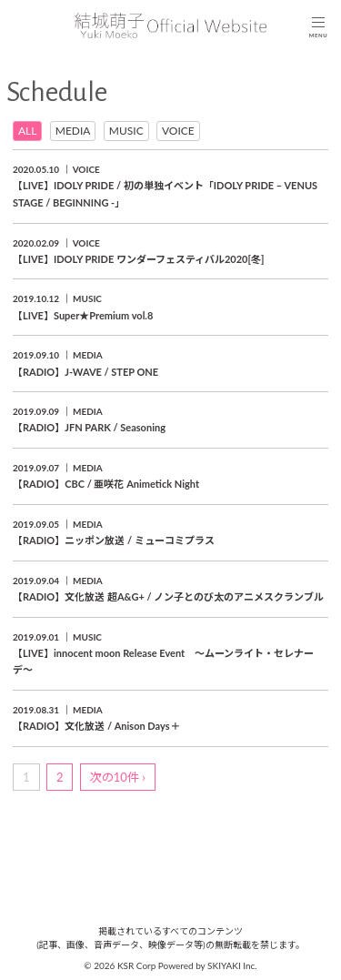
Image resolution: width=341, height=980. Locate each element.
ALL (27, 131)
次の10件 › (118, 777)
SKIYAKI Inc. (232, 965)
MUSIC (126, 131)
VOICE (178, 131)
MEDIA (73, 131)
